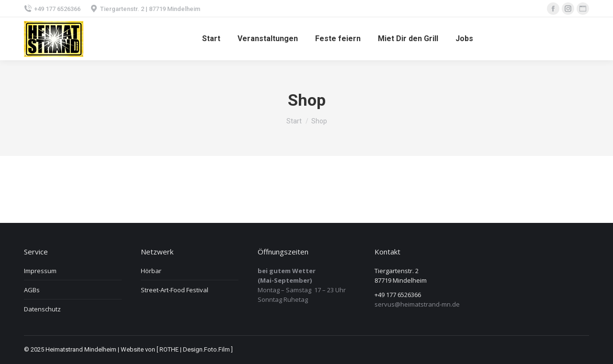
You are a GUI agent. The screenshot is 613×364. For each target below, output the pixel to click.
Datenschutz (42, 309)
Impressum (40, 271)
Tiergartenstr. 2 (397, 271)
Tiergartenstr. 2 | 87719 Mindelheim (145, 9)
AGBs (32, 290)
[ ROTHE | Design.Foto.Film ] (195, 349)
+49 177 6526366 (52, 9)
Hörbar (151, 271)
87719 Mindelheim (401, 280)
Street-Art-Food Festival (175, 290)
